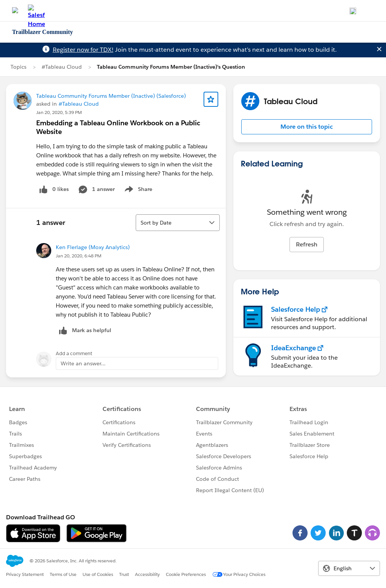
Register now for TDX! (83, 50)
